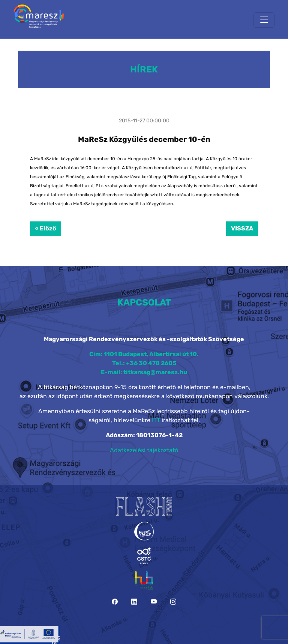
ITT (156, 420)
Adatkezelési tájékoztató (144, 450)
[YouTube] (154, 602)
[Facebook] (115, 602)
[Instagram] (173, 602)
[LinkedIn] (134, 602)
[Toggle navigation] (264, 20)
